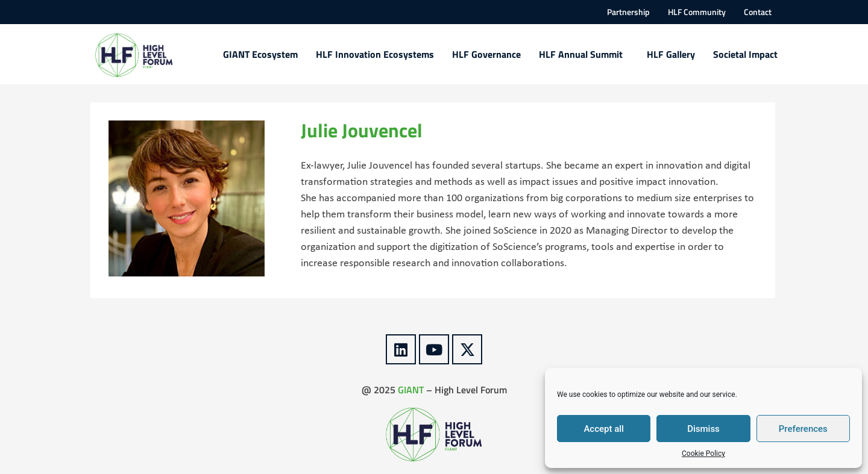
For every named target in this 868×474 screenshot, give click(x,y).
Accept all (604, 429)
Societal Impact (745, 54)
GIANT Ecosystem (260, 54)
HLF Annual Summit (584, 54)
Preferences (803, 429)
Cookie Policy (703, 454)
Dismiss (703, 429)
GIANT (411, 390)
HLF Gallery (671, 54)
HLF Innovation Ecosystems (375, 54)
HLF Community (697, 12)
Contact (758, 12)
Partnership (628, 12)
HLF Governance (486, 54)
